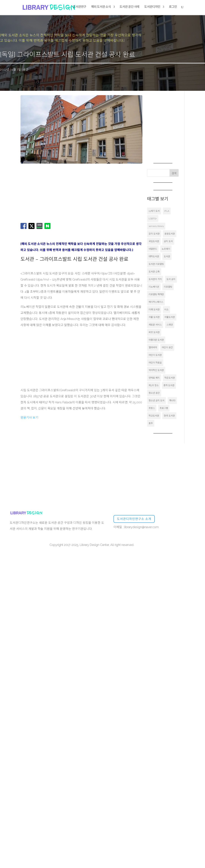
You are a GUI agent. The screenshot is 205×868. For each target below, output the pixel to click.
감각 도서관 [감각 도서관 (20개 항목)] (154, 234)
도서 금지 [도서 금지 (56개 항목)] (171, 279)
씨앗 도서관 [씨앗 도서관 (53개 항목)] (154, 332)
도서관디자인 (152, 8)
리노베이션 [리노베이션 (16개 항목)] (154, 287)
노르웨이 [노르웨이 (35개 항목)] (166, 249)
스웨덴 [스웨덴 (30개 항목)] (170, 325)
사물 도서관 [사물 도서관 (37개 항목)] (154, 317)
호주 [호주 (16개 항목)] (151, 423)
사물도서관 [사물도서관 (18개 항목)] (170, 317)
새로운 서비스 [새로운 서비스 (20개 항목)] (155, 325)
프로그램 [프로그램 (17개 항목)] (164, 408)
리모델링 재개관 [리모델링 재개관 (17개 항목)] (156, 294)
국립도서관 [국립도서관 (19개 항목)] (154, 241)
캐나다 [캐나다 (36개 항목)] (172, 401)
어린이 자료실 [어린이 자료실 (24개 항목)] (155, 363)
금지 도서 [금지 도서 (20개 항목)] (168, 241)
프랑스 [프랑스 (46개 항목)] (152, 408)
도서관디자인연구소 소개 (134, 519)
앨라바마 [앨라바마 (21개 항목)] (153, 347)
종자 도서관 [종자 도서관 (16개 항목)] (169, 385)
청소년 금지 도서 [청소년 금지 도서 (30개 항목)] (157, 401)
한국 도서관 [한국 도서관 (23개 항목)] (169, 416)
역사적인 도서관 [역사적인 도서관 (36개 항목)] (156, 370)
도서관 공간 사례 (129, 8)
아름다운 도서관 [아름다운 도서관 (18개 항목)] (156, 340)
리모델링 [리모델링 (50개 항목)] (168, 287)
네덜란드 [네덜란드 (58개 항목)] (153, 249)
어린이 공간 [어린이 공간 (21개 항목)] (167, 347)
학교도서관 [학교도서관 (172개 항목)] (154, 416)
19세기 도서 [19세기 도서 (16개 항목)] (154, 211)
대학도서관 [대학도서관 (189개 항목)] (154, 256)
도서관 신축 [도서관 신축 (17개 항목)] (154, 272)
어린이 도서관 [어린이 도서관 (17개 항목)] (155, 355)
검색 (174, 173)
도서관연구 (80, 8)
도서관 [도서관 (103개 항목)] (167, 256)
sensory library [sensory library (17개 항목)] (156, 226)
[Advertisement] (66, 193)
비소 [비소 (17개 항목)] (166, 310)
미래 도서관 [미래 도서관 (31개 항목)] (154, 310)
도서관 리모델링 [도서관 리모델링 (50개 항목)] (156, 264)
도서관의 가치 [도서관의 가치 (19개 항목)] (155, 279)
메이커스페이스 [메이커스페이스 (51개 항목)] (156, 302)
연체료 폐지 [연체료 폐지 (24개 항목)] (154, 378)
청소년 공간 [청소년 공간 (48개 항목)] (154, 393)
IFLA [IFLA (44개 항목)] (167, 211)
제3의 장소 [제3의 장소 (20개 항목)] (154, 385)
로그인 (173, 8)
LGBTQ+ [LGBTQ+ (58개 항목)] (153, 219)
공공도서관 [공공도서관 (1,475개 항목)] (170, 234)
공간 (26, 70)
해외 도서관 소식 (101, 8)
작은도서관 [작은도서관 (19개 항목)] (170, 378)
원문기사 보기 (29, 418)
